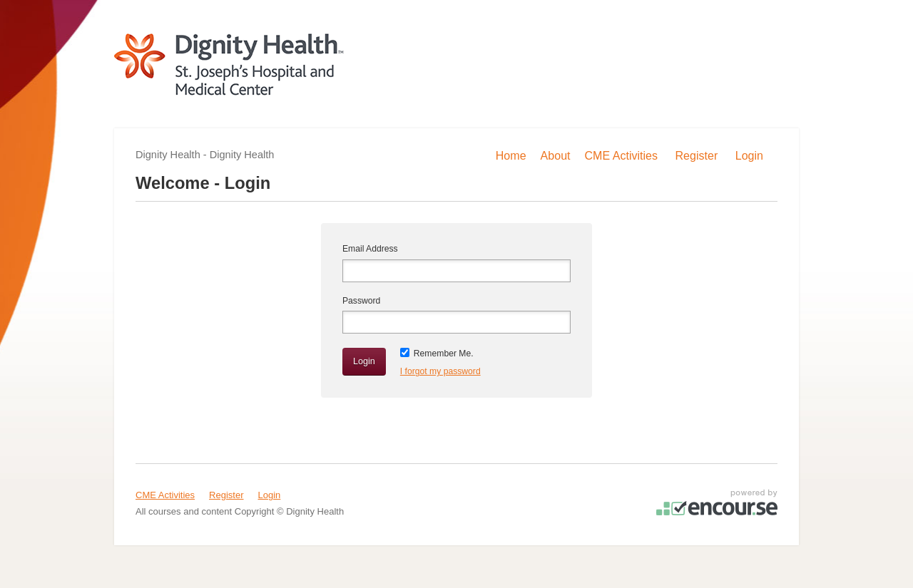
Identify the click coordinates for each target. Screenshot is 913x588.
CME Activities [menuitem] (622, 155)
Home (511, 155)
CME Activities (165, 495)
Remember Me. (444, 354)
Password (361, 301)
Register (226, 495)
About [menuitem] (556, 155)
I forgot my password (440, 371)
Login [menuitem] (749, 155)
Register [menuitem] (697, 155)
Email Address (370, 249)
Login (270, 495)
